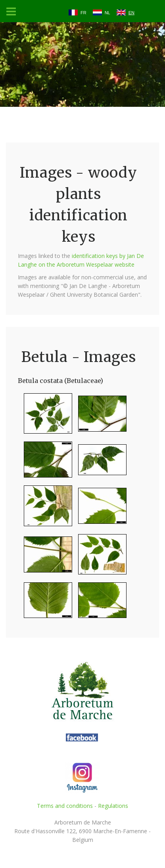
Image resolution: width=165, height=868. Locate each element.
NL (107, 13)
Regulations (113, 806)
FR (83, 13)
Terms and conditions (65, 806)
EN (131, 13)
